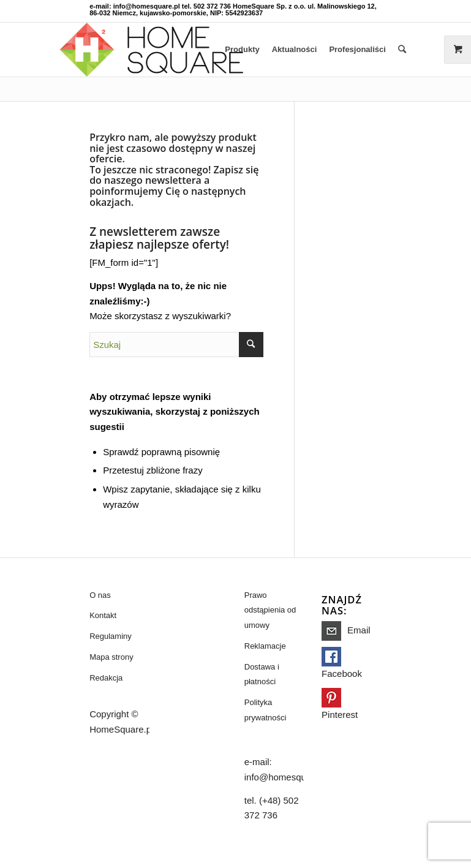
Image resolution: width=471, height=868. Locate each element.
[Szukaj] (402, 50)
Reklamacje (265, 646)
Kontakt (103, 615)
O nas (100, 595)
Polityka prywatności (266, 710)
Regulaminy (111, 636)
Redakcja (106, 678)
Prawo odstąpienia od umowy (270, 610)
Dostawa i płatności (262, 674)
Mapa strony (111, 657)
